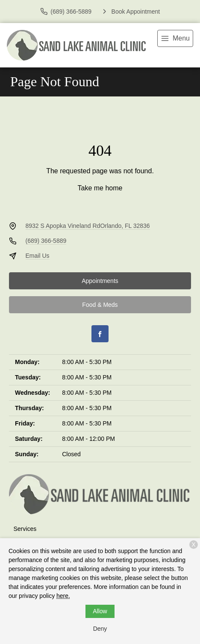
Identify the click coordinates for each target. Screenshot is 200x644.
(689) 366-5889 (46, 241)
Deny (100, 629)
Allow (100, 611)
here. (63, 596)
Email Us (38, 256)
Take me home (100, 188)
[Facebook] (100, 334)
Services (25, 529)
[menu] (175, 38)
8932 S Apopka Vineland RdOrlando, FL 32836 (88, 226)
